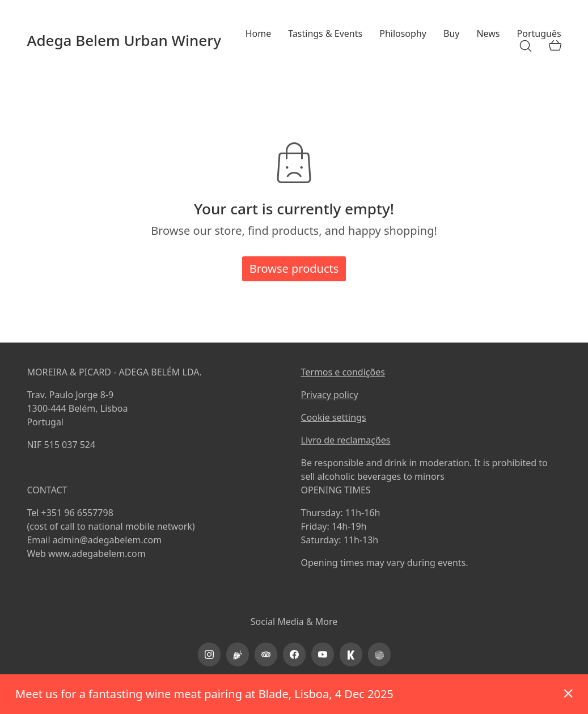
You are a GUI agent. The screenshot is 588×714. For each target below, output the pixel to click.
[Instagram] (209, 654)
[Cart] (555, 46)
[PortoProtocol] (379, 654)
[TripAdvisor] (266, 654)
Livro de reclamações (346, 440)
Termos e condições (343, 372)
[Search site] (526, 46)
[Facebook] (294, 654)
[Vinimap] (238, 654)
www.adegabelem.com (97, 554)
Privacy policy (330, 395)
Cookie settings (334, 417)
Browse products (294, 269)
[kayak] (351, 654)
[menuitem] (539, 34)
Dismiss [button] (568, 694)
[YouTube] (323, 654)
